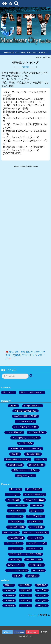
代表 (13, 454)
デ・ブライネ (34, 516)
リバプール (35, 565)
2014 (39, 595)
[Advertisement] (26, 260)
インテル (11, 500)
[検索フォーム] (15, 376)
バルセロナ (14, 538)
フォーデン (34, 538)
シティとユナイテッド (24, 427)
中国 (16, 576)
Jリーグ (14, 489)
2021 (23, 585)
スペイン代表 (15, 511)
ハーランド (24, 443)
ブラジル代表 (12, 543)
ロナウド (37, 570)
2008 (39, 606)
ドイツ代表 (15, 522)
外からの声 (31, 454)
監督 (38, 459)
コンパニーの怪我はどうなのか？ (27, 352)
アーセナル (32, 489)
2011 (39, 601)
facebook (19, 632)
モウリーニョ (32, 559)
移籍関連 (26, 67)
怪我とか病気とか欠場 (16, 459)
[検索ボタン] (31, 376)
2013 (7, 601)
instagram (32, 632)
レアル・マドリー (15, 570)
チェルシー (13, 516)
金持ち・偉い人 (24, 476)
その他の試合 (35, 432)
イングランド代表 (33, 494)
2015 (23, 595)
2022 (7, 585)
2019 (7, 590)
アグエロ (11, 494)
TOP (44, 632)
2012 (23, 601)
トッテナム (34, 522)
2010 (7, 606)
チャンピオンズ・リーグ (23, 438)
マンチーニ (33, 549)
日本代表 (31, 576)
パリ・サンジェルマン (34, 532)
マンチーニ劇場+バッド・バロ (23, 449)
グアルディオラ (24, 421)
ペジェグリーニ (35, 543)
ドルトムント (14, 527)
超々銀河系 (34, 465)
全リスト (10, 392)
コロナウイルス (16, 505)
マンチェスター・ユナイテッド (24, 554)
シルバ (35, 505)
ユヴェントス (14, 565)
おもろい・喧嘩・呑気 (24, 416)
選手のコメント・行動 (23, 470)
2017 (39, 590)
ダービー (35, 511)
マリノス (14, 549)
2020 (39, 585)
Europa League (31, 406)
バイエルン (9, 532)
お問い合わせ (26, 636)
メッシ (13, 559)
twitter (7, 632)
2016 (7, 595)
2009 (23, 606)
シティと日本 (12, 432)
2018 (23, 590)
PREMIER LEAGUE (23, 411)
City (12, 406)
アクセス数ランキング (33, 392)
